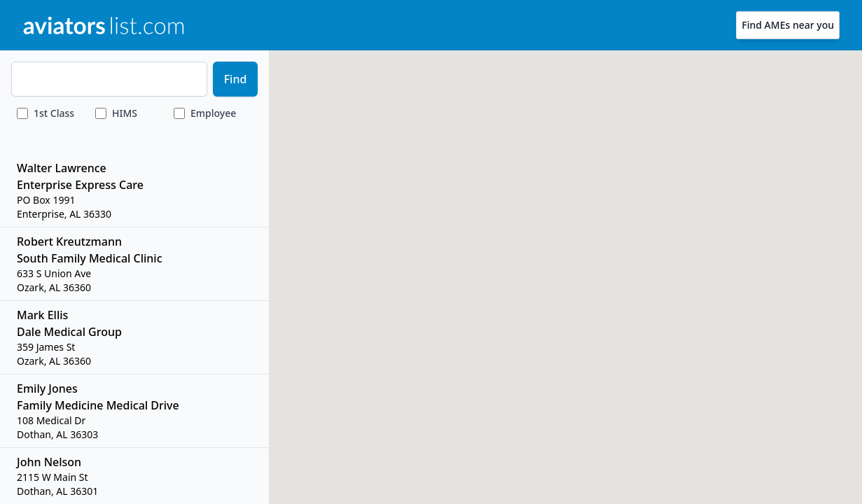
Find (236, 79)
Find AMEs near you (788, 25)
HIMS (125, 113)
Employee (213, 113)
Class (54, 113)
